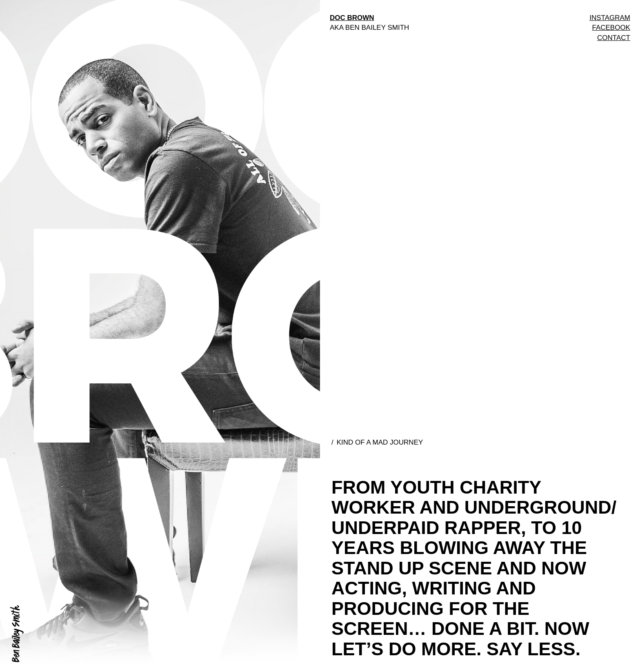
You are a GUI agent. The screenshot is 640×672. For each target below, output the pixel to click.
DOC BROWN (352, 18)
